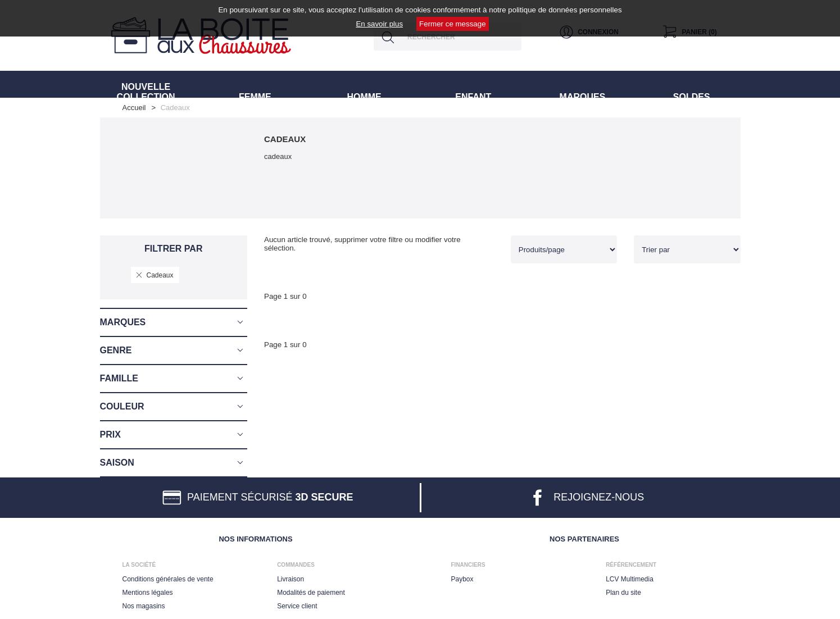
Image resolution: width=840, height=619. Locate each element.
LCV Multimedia (630, 578)
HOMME (364, 84)
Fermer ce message (453, 24)
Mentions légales (148, 591)
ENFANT (473, 84)
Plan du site (623, 591)
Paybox (462, 578)
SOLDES (691, 84)
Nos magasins (144, 605)
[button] (174, 322)
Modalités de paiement (311, 591)
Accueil (134, 108)
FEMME (255, 84)
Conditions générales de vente (168, 578)
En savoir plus (379, 24)
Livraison (290, 578)
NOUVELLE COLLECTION (146, 84)
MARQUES (582, 84)
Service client (297, 605)
